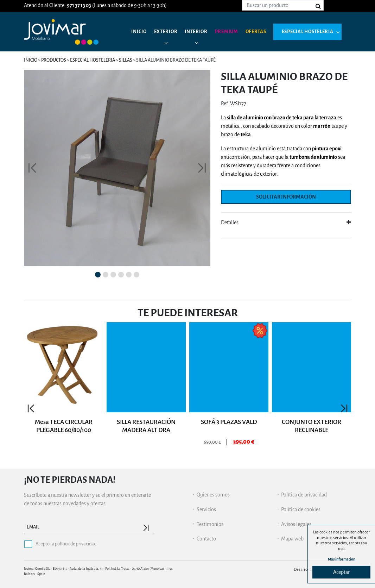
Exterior (169, 32)
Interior (201, 32)
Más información (342, 559)
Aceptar (341, 572)
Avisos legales (296, 524)
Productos (54, 60)
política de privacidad (76, 544)
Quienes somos (213, 495)
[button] (32, 168)
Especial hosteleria (169, 60)
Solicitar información (286, 197)
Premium (234, 32)
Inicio (140, 32)
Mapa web (292, 539)
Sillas (126, 60)
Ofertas (266, 32)
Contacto (206, 539)
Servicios (206, 509)
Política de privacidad (304, 495)
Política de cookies (301, 509)
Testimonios (210, 524)
